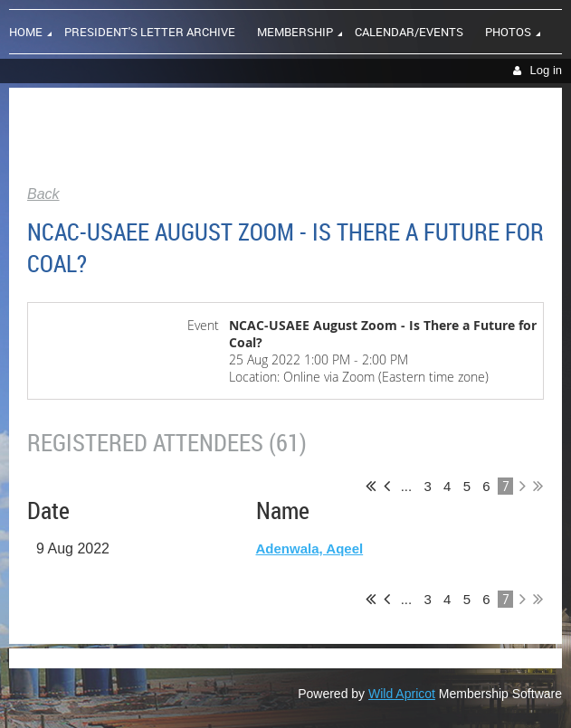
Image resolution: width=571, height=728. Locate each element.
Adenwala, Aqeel (310, 548)
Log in (546, 70)
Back (43, 194)
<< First (371, 486)
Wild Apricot (402, 694)
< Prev (387, 486)
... (406, 486)
